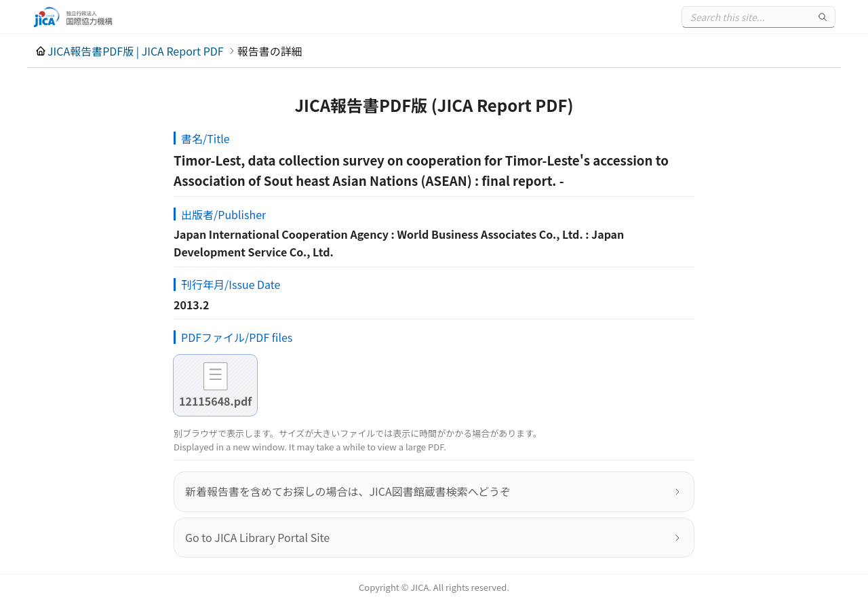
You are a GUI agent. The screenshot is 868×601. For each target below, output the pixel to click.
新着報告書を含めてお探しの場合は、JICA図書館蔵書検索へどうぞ (348, 491)
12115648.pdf (215, 401)
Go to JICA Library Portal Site (257, 537)
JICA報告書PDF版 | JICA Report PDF (136, 51)
